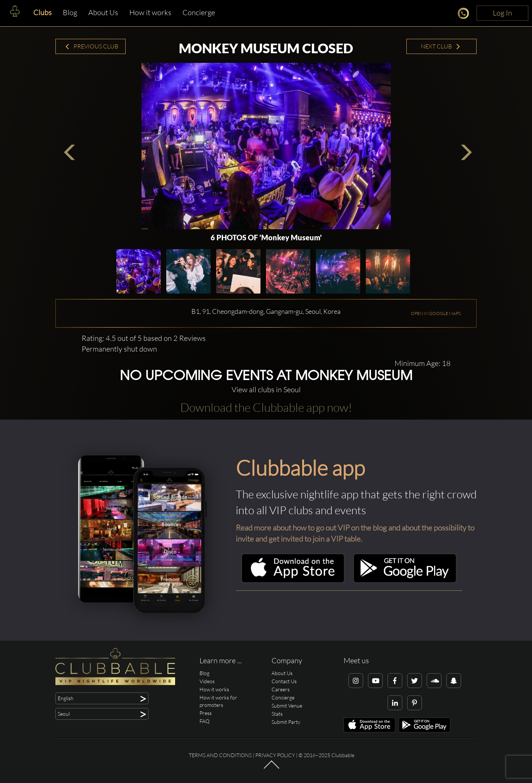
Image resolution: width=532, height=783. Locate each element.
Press (206, 713)
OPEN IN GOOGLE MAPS (436, 313)
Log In (502, 13)
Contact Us (284, 681)
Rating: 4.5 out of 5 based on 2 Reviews (144, 338)
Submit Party (286, 722)
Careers (281, 689)
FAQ (204, 721)
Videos (207, 681)
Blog (70, 12)
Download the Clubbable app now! (266, 407)
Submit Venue (287, 706)
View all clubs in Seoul (266, 389)
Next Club (441, 46)
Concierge (199, 12)
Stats (277, 714)
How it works (150, 12)
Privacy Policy (275, 755)
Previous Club (91, 46)
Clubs (42, 12)
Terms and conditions (220, 755)
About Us (103, 12)
